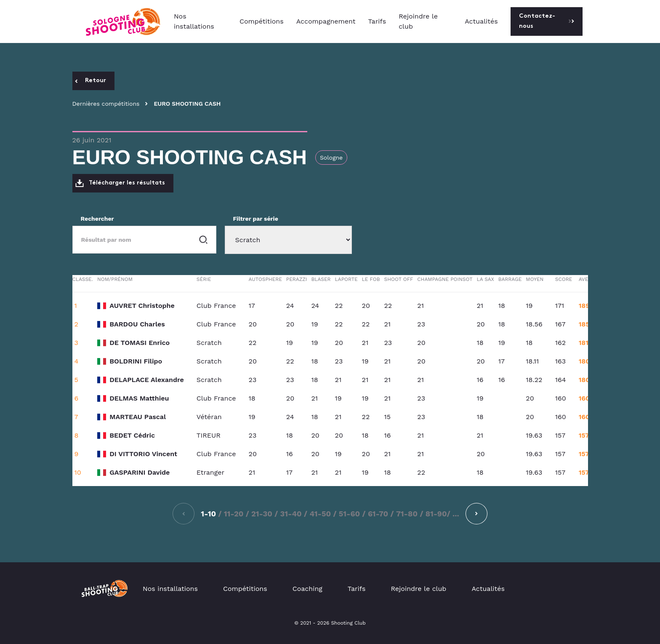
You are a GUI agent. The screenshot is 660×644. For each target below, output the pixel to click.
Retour (90, 81)
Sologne (331, 158)
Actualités (481, 21)
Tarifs (377, 21)
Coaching (307, 589)
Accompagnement (326, 21)
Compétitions (262, 21)
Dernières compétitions (106, 104)
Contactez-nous (547, 21)
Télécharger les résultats (120, 183)
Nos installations (194, 21)
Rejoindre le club (418, 21)
